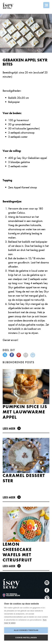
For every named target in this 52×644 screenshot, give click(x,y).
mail (26, 355)
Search (39, 5)
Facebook (47, 590)
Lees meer (9, 429)
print (33, 355)
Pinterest (47, 598)
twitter (5, 355)
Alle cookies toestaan (26, 630)
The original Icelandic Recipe (11, 595)
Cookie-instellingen (26, 638)
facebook (12, 355)
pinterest (19, 355)
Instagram (47, 583)
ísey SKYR (8, 6)
